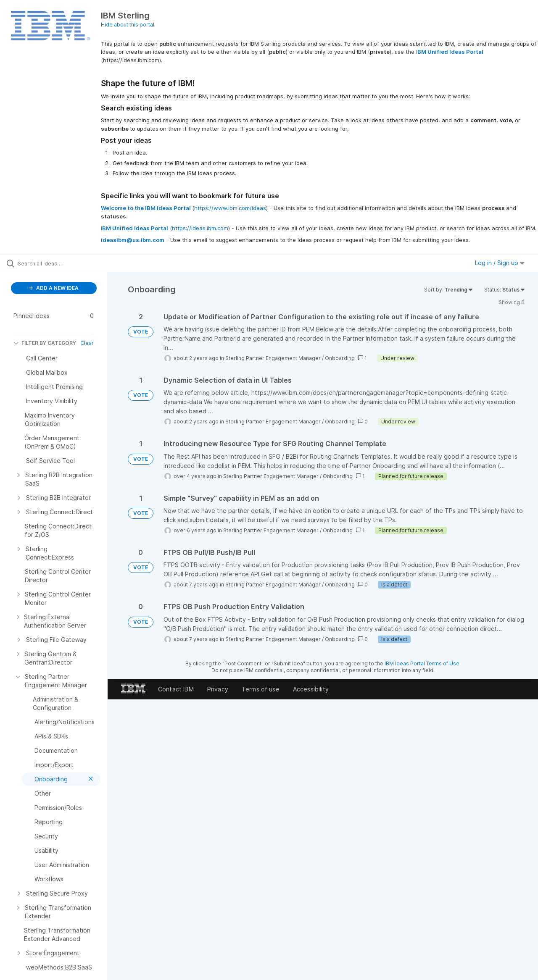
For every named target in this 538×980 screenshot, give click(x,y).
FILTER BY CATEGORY (45, 343)
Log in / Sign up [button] (500, 263)
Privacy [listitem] (218, 689)
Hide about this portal (128, 25)
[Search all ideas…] (64, 263)
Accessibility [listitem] (311, 689)
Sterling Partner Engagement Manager (273, 358)
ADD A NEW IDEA (54, 288)
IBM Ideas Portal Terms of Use (422, 663)
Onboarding (340, 358)
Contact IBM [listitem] (176, 689)
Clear (87, 343)
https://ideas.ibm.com (200, 228)
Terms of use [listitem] (261, 689)
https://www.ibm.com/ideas (230, 208)
